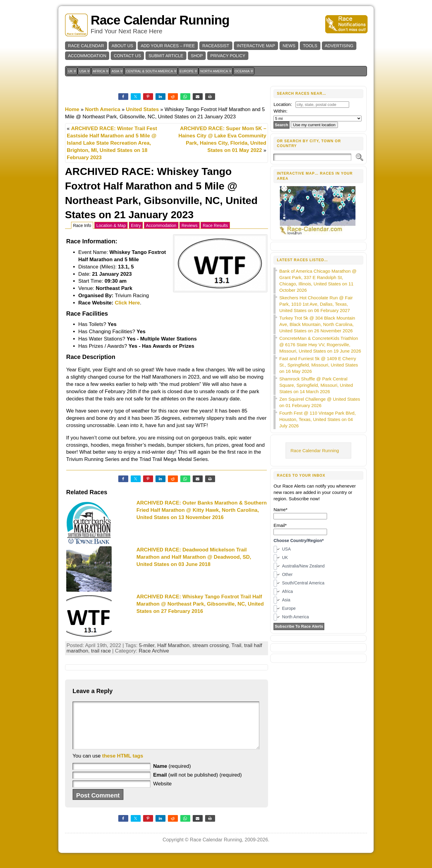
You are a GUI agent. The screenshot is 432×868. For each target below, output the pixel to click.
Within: (280, 111)
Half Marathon (173, 645)
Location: (283, 104)
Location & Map (111, 225)
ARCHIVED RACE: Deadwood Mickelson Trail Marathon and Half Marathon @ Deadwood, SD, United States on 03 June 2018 (194, 557)
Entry (136, 225)
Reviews (190, 225)
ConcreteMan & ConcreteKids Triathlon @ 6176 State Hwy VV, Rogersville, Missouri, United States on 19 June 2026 (320, 345)
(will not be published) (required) (197, 784)
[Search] (312, 157)
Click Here (127, 303)
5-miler (147, 645)
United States (142, 109)
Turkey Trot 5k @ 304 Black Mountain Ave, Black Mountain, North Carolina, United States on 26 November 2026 (317, 324)
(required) (172, 775)
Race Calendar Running (160, 20)
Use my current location (314, 125)
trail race (101, 651)
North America (103, 109)
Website (162, 793)
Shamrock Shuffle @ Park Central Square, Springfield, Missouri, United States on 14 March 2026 (316, 385)
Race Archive (154, 651)
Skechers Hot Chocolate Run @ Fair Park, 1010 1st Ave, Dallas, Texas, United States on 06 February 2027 (316, 304)
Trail (236, 645)
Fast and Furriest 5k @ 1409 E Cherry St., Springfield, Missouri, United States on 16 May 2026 (319, 365)
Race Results (215, 225)
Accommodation (161, 225)
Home (72, 109)
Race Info (82, 225)
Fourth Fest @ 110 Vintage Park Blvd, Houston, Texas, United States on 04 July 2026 (317, 419)
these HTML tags (123, 765)
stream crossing (211, 645)
